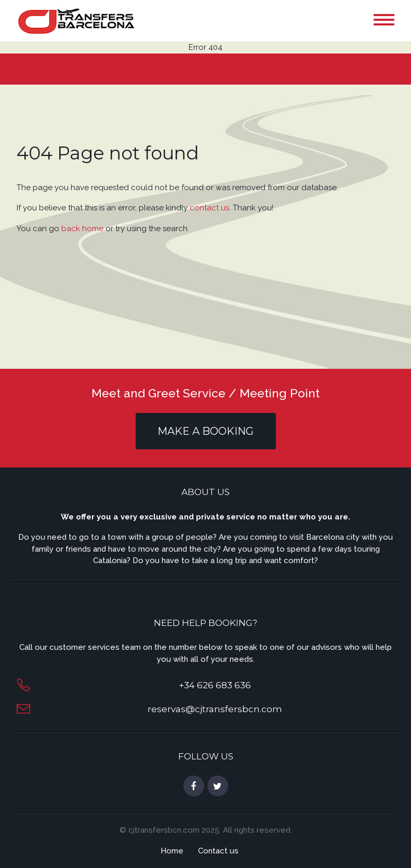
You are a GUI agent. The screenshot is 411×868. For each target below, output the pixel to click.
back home (82, 229)
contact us (209, 208)
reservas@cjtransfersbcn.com (215, 709)
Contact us (218, 851)
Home (172, 851)
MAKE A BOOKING (206, 431)
